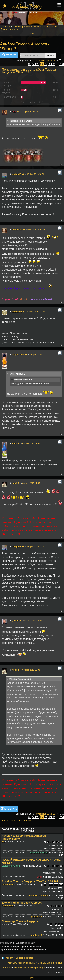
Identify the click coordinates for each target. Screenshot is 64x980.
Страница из (46, 61)
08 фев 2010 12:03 (33, 621)
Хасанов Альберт (38, 895)
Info (32, 978)
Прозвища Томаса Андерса (20, 921)
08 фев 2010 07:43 (31, 112)
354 (61, 64)
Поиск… (32, 34)
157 (56, 885)
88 (50, 64)
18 (54, 842)
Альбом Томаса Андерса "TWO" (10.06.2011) (31, 882)
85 (37, 64)
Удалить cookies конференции (29, 968)
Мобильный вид (46, 963)
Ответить (9, 55)
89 (54, 64)
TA (3, 842)
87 (46, 64)
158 (61, 885)
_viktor (15, 621)
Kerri (14, 483)
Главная (5, 27)
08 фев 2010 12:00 (35, 547)
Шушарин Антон (39, 853)
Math (4, 924)
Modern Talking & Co (45, 27)
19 (58, 842)
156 (51, 885)
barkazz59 (17, 312)
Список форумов (22, 27)
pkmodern (37, 917)
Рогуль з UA (18, 355)
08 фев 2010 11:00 (38, 355)
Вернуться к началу (61, 165)
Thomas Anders (9, 29)
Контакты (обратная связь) (22, 963)
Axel (14, 112)
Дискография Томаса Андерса (22, 903)
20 (61, 842)
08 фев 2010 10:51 (36, 312)
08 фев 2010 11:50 (31, 443)
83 (29, 64)
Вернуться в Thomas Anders (17, 820)
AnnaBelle (17, 230)
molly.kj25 (37, 935)
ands (14, 443)
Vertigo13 (16, 174)
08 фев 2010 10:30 (35, 174)
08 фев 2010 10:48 (36, 230)
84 (33, 64)
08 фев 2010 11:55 (31, 483)
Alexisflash (8, 884)
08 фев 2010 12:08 (31, 670)
